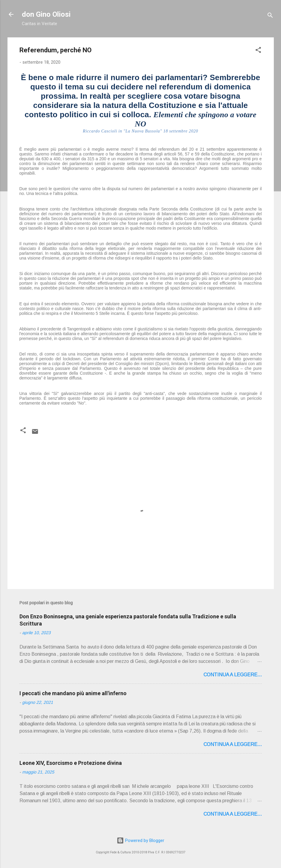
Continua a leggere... (233, 675)
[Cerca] (270, 16)
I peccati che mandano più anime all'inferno (73, 693)
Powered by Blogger (140, 840)
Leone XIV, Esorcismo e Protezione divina (71, 763)
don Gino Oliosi (46, 14)
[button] (258, 51)
